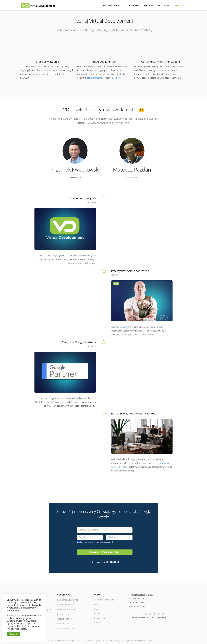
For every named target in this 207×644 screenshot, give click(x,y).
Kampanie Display (66, 602)
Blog (96, 607)
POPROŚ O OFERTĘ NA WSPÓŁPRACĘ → (105, 551)
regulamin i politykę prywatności (101, 543)
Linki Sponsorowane (67, 607)
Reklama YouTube (66, 626)
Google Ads (117, 78)
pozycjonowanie (94, 78)
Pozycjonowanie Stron (105, 597)
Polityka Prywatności (56, 638)
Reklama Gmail (64, 621)
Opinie (98, 612)
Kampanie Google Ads (68, 597)
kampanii (123, 327)
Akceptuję (97, 543)
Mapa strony (100, 616)
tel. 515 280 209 (111, 560)
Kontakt (98, 621)
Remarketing (63, 612)
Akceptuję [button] (13, 634)
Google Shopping (65, 616)
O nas (97, 602)
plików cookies (146, 638)
